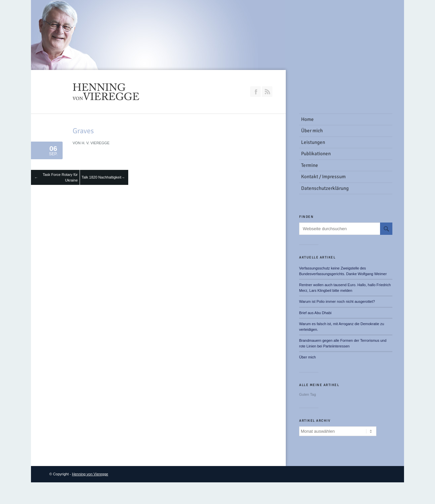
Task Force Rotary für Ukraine (60, 177)
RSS (267, 92)
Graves (83, 131)
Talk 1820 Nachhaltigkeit (101, 177)
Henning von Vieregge (90, 474)
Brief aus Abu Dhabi (315, 313)
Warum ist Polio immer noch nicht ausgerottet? (337, 301)
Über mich (307, 357)
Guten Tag (308, 394)
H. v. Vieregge (96, 143)
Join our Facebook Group (255, 92)
